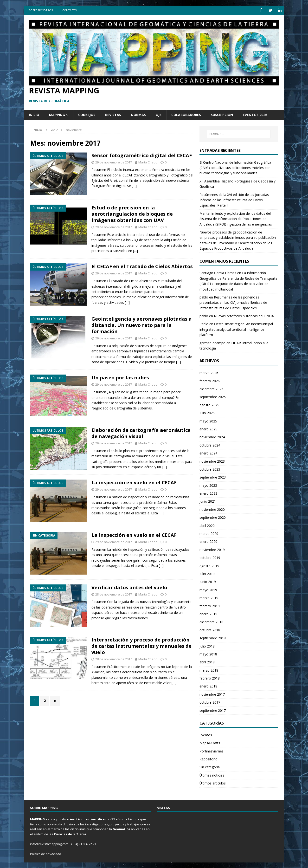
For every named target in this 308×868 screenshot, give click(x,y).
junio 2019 (208, 581)
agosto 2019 (209, 565)
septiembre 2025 (213, 397)
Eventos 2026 (255, 114)
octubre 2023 (210, 469)
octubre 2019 (210, 557)
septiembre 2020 (213, 517)
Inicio (34, 114)
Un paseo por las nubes (120, 377)
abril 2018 (207, 662)
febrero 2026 (210, 380)
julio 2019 (207, 573)
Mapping (57, 114)
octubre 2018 (210, 630)
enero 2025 (208, 429)
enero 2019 (208, 613)
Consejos (87, 114)
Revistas (113, 114)
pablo (204, 297)
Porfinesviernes (212, 751)
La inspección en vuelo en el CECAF (134, 482)
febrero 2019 (210, 606)
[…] (134, 185)
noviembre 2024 (212, 437)
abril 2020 (207, 525)
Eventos (206, 735)
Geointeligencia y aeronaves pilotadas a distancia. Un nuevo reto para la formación (142, 325)
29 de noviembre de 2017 (114, 162)
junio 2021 (208, 501)
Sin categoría (210, 767)
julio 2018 (207, 646)
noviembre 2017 (212, 694)
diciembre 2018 (211, 622)
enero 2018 (208, 686)
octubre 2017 (210, 702)
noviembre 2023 (212, 461)
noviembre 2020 (212, 509)
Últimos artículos (213, 783)
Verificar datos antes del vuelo (129, 587)
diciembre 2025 (211, 388)
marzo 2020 (209, 533)
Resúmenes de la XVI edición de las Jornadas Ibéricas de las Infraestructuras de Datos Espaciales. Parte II (234, 200)
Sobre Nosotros (41, 10)
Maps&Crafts (210, 743)
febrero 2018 (210, 678)
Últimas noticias (212, 775)
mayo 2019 (208, 589)
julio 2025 (207, 413)
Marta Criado (148, 162)
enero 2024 (208, 453)
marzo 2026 (209, 372)
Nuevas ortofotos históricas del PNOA (244, 316)
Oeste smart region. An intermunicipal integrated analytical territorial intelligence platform (236, 329)
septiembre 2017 (213, 710)
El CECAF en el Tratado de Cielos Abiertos (142, 266)
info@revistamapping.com (49, 843)
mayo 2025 (208, 421)
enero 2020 (208, 541)
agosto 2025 (209, 405)
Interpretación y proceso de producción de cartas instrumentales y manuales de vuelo (141, 646)
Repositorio (209, 759)
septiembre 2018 (213, 638)
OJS (159, 114)
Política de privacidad (46, 853)
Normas (138, 114)
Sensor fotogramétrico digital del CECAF (142, 155)
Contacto (70, 10)
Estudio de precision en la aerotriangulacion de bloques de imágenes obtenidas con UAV (132, 214)
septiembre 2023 (213, 477)
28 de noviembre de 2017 (114, 594)
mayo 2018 (208, 654)
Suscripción (222, 114)
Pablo (204, 324)
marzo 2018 (209, 670)
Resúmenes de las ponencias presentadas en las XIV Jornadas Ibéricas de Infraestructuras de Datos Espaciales (233, 302)
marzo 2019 (209, 598)
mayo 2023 (208, 485)
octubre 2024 (210, 445)
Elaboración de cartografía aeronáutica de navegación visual (141, 433)
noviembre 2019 (212, 549)
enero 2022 (208, 493)
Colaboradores (186, 114)
